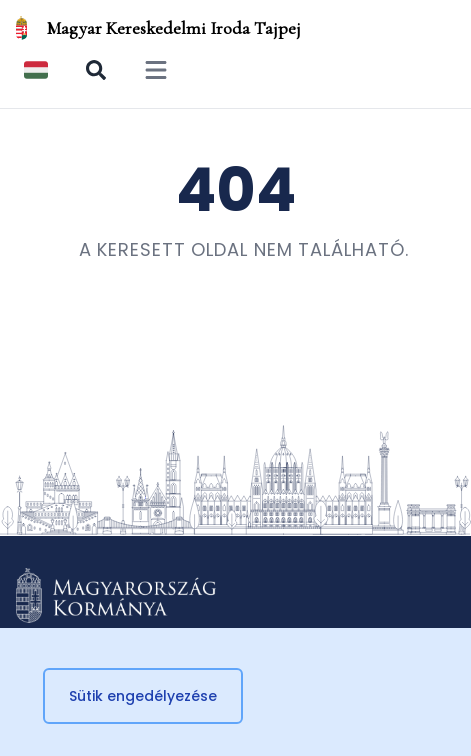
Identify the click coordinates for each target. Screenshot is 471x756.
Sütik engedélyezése (143, 696)
